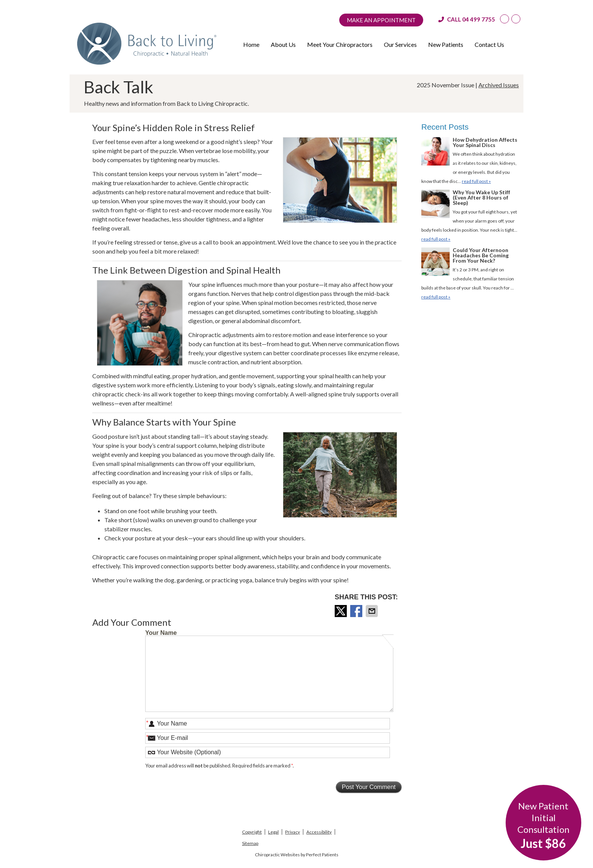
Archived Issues (499, 85)
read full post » (476, 181)
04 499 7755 (479, 19)
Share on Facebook (357, 611)
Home (251, 44)
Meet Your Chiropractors (340, 44)
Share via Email (373, 611)
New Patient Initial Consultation (543, 825)
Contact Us (489, 44)
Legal (273, 832)
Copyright (252, 832)
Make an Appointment (381, 20)
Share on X (342, 611)
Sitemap (250, 843)
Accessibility (319, 832)
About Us (283, 44)
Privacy (293, 832)
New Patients (446, 44)
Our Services (400, 44)
